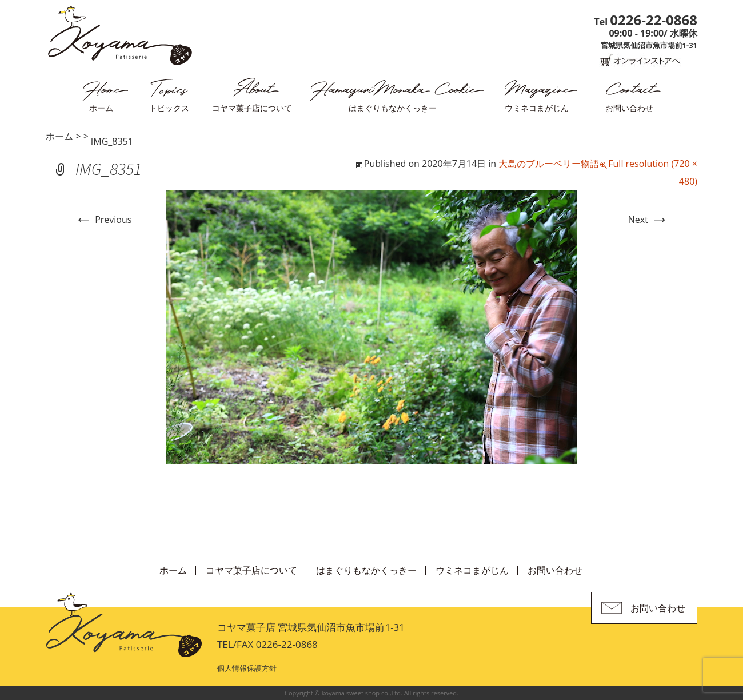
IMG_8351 (112, 141)
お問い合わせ (629, 108)
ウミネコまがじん (537, 108)
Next (648, 220)
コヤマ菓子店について (252, 108)
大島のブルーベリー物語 (549, 164)
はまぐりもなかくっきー (393, 108)
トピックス (169, 108)
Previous (103, 220)
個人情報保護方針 (247, 668)
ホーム (101, 108)
